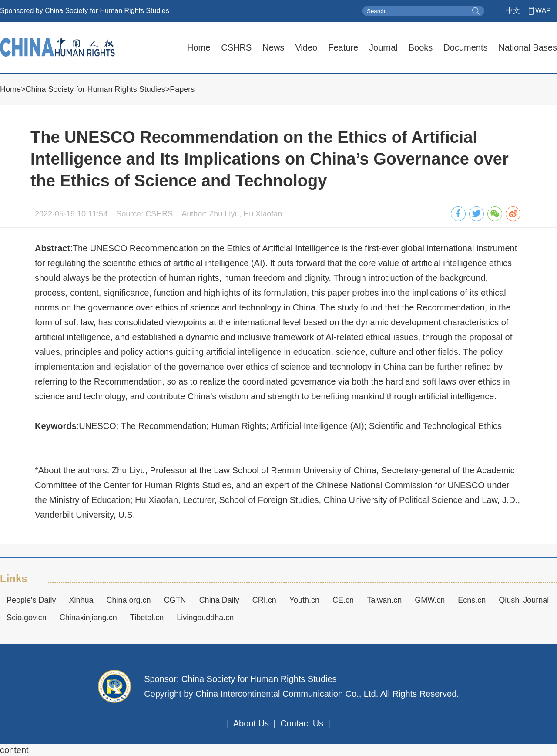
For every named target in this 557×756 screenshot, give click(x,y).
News (273, 47)
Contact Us (302, 723)
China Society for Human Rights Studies (96, 89)
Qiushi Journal (524, 600)
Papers (182, 89)
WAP (543, 11)
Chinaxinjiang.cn (88, 618)
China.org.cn (129, 600)
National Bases (528, 47)
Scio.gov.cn (27, 618)
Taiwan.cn (384, 600)
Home (199, 47)
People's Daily (31, 600)
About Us (251, 723)
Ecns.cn (472, 600)
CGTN (175, 600)
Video (306, 47)
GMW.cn (430, 600)
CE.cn (343, 600)
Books (421, 47)
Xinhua (81, 600)
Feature (343, 47)
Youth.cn (304, 600)
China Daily (219, 600)
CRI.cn (264, 600)
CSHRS (236, 47)
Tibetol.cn (147, 618)
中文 (513, 11)
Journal (383, 47)
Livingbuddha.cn (205, 618)
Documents (465, 47)
